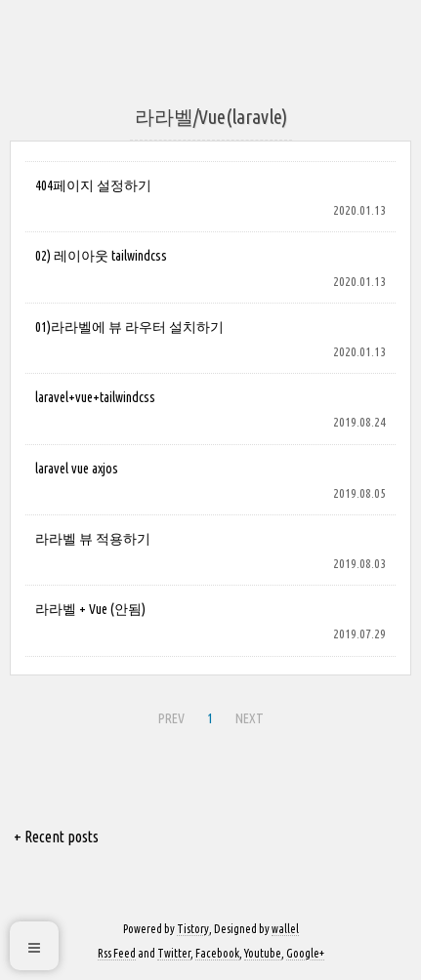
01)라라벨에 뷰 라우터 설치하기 (129, 327)
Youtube (263, 953)
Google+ (305, 953)
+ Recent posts (56, 837)
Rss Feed (117, 953)
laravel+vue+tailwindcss (95, 397)
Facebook (217, 953)
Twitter (174, 953)
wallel (285, 929)
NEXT (250, 718)
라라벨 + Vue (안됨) (90, 609)
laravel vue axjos (77, 469)
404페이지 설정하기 (93, 185)
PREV (171, 718)
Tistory (193, 929)
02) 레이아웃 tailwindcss (101, 256)
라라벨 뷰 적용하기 (93, 539)
